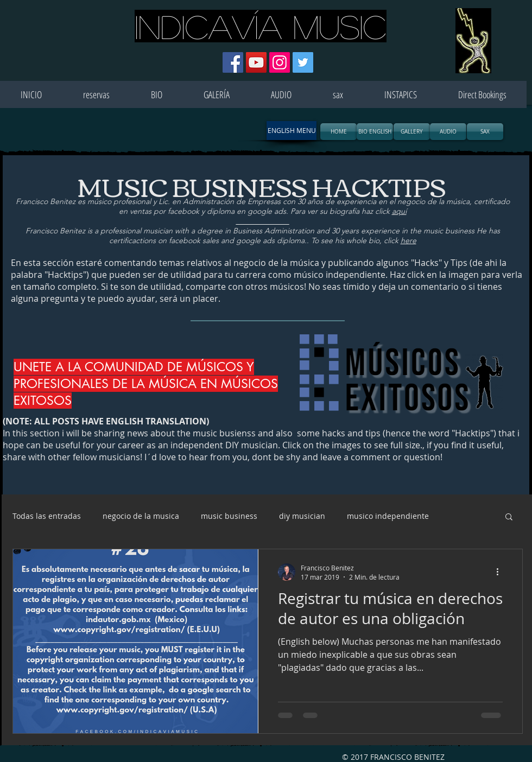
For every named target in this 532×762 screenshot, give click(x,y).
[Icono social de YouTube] (256, 62)
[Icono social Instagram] (280, 62)
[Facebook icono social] (233, 62)
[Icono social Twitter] (303, 62)
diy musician (302, 516)
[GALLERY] (412, 132)
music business (229, 516)
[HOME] (338, 132)
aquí (399, 211)
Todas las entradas (47, 516)
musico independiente (388, 516)
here (408, 240)
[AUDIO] (448, 132)
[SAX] (485, 132)
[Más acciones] (501, 572)
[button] (292, 131)
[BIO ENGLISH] (375, 132)
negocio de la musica (141, 516)
